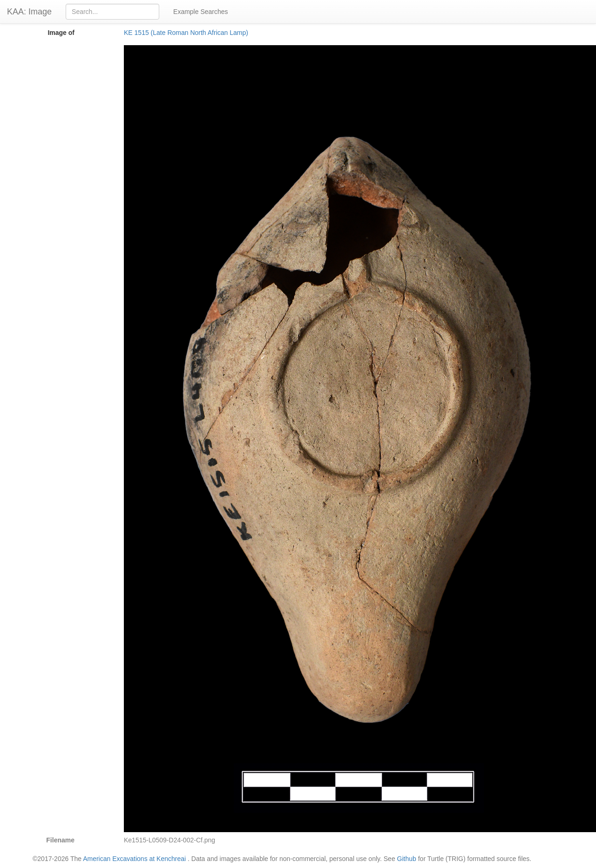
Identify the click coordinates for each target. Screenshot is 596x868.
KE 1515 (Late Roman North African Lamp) (186, 33)
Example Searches (201, 12)
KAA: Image (29, 12)
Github (407, 859)
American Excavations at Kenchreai (134, 859)
